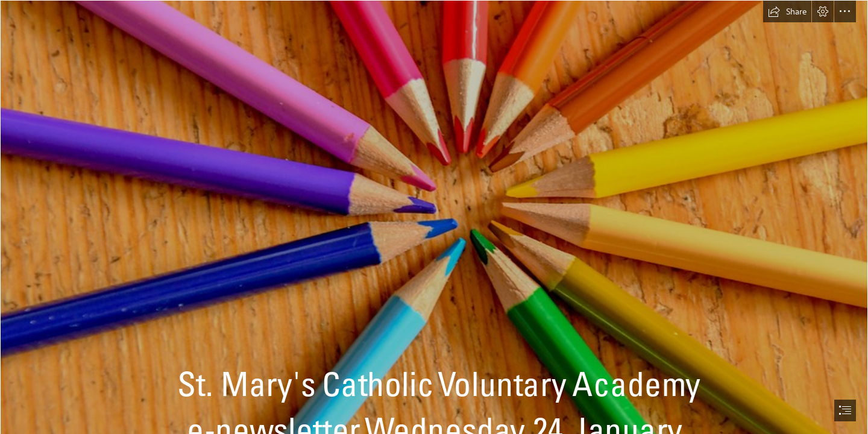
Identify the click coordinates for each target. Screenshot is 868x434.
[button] (787, 11)
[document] (434, 217)
